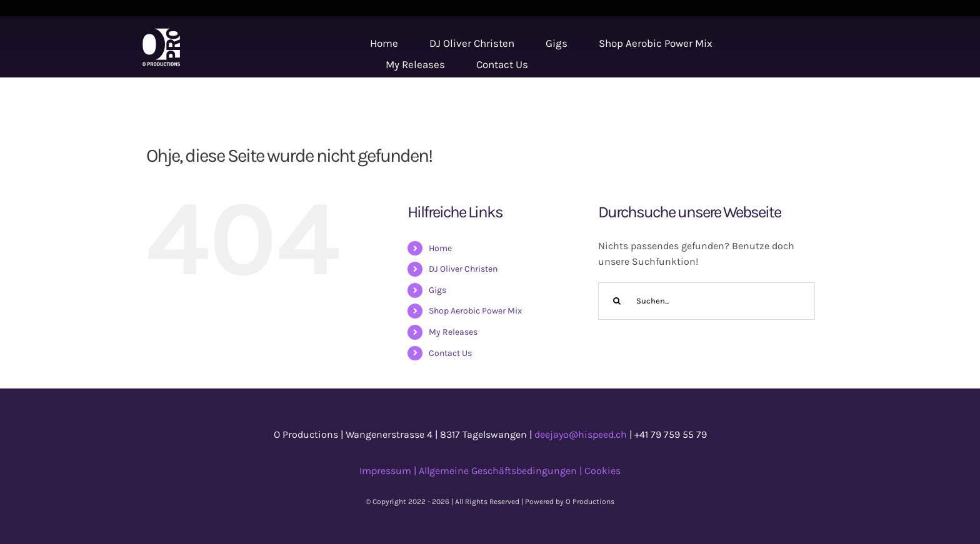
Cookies (602, 471)
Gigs (437, 290)
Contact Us (450, 353)
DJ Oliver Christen (463, 269)
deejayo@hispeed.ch (581, 434)
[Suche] (617, 301)
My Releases (453, 332)
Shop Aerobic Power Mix (475, 311)
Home (440, 248)
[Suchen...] (707, 301)
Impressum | (389, 471)
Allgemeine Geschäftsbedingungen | (502, 471)
